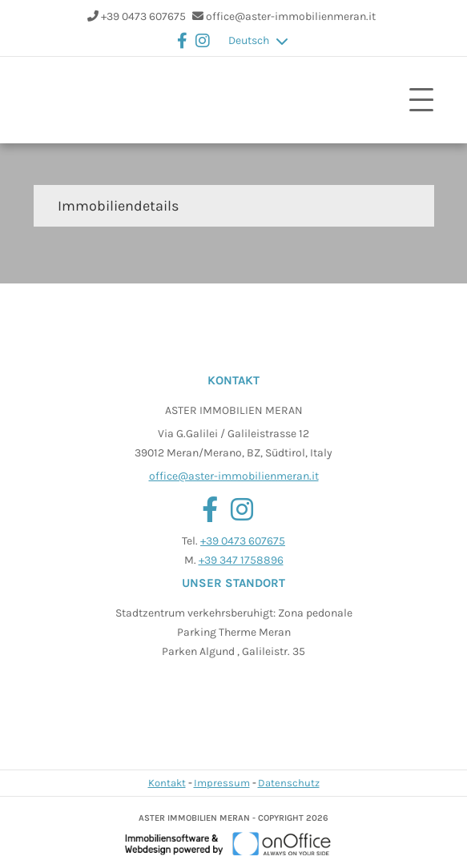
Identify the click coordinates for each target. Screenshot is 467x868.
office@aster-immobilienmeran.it (291, 16)
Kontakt (167, 783)
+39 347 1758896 (241, 560)
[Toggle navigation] (421, 100)
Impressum (222, 783)
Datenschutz (289, 783)
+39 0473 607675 (143, 16)
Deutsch (249, 40)
